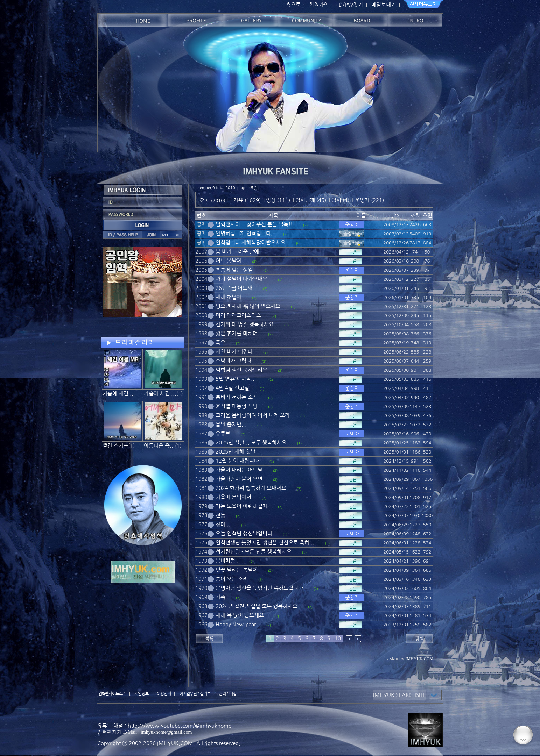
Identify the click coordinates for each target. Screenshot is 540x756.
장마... (223, 524)
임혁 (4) (340, 200)
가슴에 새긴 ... (119, 394)
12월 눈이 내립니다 (237, 461)
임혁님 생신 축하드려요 (241, 370)
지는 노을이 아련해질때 (241, 506)
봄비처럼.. (227, 561)
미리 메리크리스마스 (238, 315)
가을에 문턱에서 (233, 497)
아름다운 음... (159, 446)
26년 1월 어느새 (234, 288)
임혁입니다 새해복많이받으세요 (251, 243)
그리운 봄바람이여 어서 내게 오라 (253, 415)
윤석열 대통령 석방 (237, 406)
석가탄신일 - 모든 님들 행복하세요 (254, 552)
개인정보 (141, 694)
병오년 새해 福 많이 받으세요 (248, 306)
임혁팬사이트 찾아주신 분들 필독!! (254, 224)
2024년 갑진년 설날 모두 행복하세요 (257, 606)
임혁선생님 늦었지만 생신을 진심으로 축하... (265, 543)
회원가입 (319, 5)
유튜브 (223, 433)
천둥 (220, 515)
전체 (205, 200)
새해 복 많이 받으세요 (240, 615)
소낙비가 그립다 (233, 361)
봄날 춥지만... (231, 424)
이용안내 (164, 694)
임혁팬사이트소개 (112, 694)
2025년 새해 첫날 (236, 452)
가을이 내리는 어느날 (239, 470)
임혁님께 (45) (311, 200)
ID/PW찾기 (350, 5)
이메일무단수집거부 (195, 694)
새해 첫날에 (229, 297)
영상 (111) (278, 200)
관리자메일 (227, 694)
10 (338, 638)
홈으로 (293, 5)
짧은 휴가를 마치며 (237, 333)
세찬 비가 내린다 (234, 352)
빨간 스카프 (115, 446)
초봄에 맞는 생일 (234, 270)
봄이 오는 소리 (232, 579)
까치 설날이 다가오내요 (241, 279)
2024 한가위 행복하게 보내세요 (251, 488)
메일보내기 (384, 5)
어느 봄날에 (229, 261)
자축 (220, 597)
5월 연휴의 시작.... (237, 379)
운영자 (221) (369, 200)
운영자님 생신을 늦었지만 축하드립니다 (259, 588)
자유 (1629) (247, 200)
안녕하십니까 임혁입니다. (244, 233)
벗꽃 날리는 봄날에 (237, 570)
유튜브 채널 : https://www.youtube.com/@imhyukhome (164, 726)
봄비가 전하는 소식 (237, 397)
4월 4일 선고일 (232, 388)
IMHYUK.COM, (176, 743)
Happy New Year (236, 624)
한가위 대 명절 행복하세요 (245, 324)
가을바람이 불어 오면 (239, 479)
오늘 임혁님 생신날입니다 (244, 533)
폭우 (220, 343)
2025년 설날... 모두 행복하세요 (251, 443)
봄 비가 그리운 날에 (237, 252)
